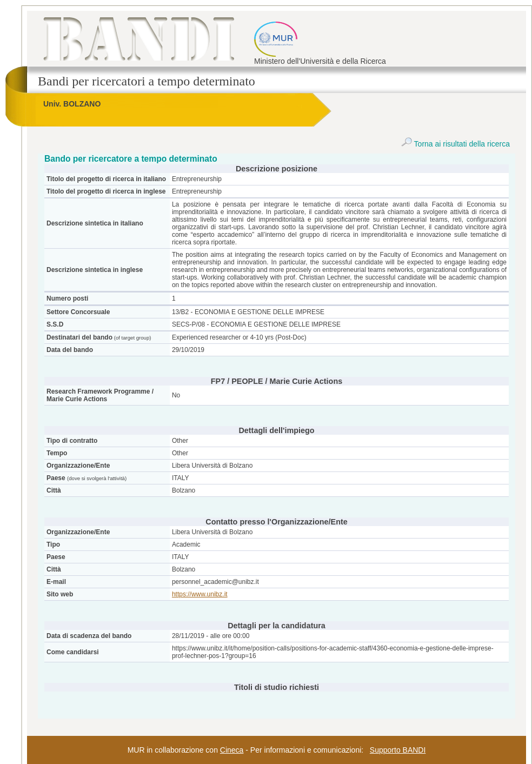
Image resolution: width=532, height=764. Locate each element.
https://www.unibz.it (200, 594)
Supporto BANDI (398, 750)
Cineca (232, 750)
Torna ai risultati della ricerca (455, 144)
